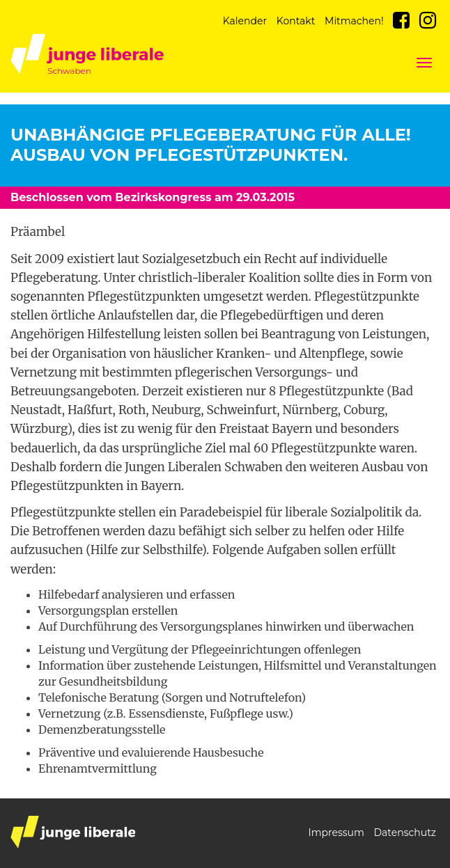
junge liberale (73, 832)
